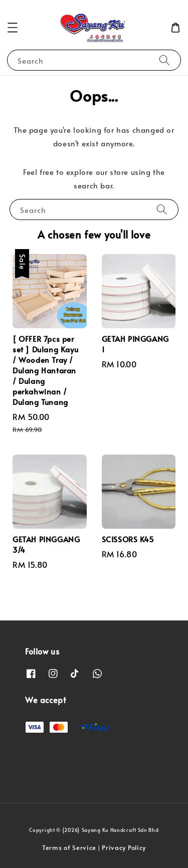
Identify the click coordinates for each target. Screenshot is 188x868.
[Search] (164, 60)
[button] (13, 28)
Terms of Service (69, 847)
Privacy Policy (124, 847)
